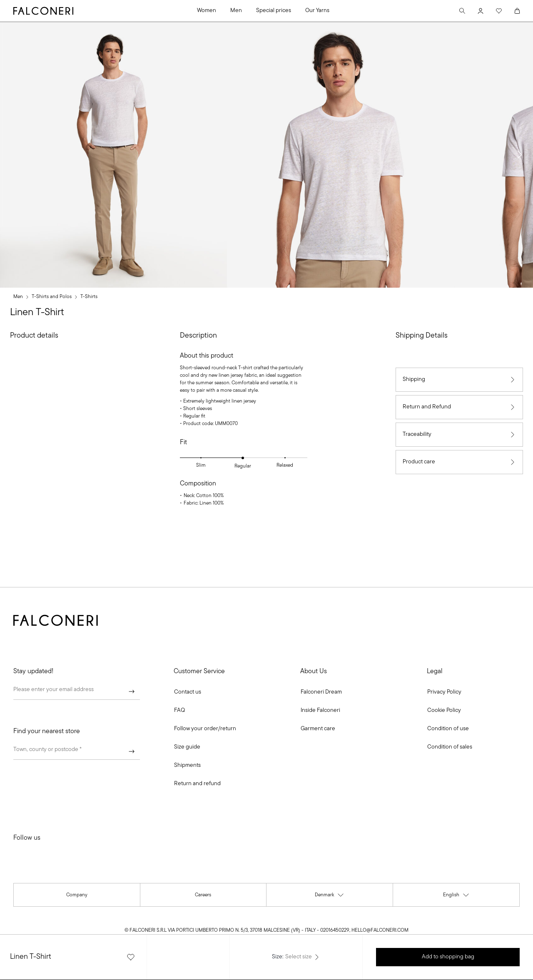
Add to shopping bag (448, 957)
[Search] (462, 11)
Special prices (274, 11)
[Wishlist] (499, 11)
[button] (520, 155)
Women (207, 11)
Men (236, 11)
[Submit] (132, 691)
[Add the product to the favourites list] (131, 957)
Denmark (330, 897)
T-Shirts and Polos (52, 297)
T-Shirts (89, 297)
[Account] (481, 11)
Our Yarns (317, 11)
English (456, 897)
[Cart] (517, 11)
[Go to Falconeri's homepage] (43, 11)
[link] (179, 711)
